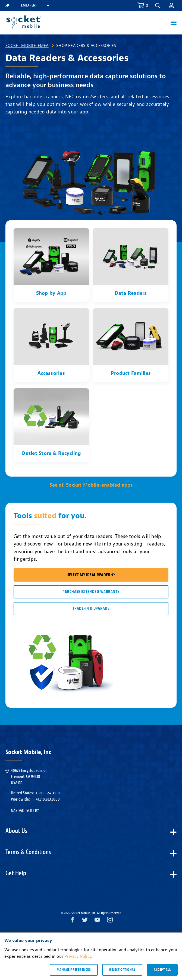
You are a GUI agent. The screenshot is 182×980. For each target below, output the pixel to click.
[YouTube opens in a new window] (97, 921)
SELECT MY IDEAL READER (91, 575)
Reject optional (122, 970)
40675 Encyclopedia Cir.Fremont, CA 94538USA (30, 777)
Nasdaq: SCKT (25, 811)
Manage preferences (74, 970)
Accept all (162, 970)
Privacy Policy (78, 956)
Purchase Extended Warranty (91, 592)
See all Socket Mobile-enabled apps (91, 485)
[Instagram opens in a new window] (110, 921)
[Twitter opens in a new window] (85, 921)
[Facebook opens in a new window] (72, 921)
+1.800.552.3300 (48, 793)
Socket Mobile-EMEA (27, 46)
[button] (158, 6)
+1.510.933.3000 (48, 799)
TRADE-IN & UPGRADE (91, 609)
